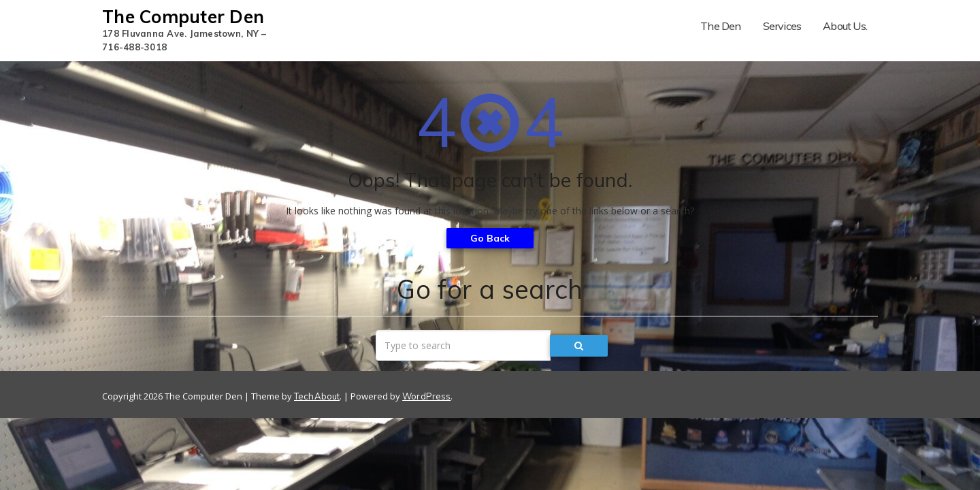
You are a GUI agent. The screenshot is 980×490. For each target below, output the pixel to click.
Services (782, 26)
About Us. (845, 26)
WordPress (426, 396)
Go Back (490, 238)
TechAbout (317, 396)
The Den (720, 26)
